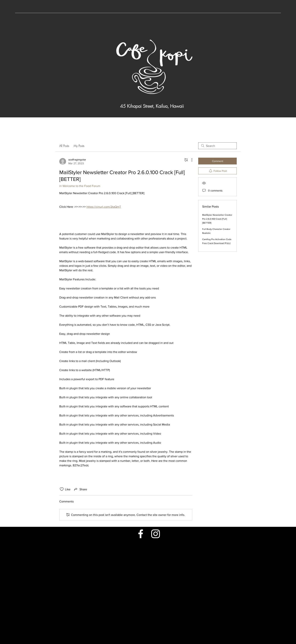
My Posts (79, 146)
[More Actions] (190, 160)
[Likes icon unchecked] (62, 489)
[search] (217, 146)
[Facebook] (141, 534)
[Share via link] (80, 489)
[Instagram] (156, 534)
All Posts (64, 146)
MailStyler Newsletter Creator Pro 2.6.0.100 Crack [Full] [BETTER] (217, 219)
